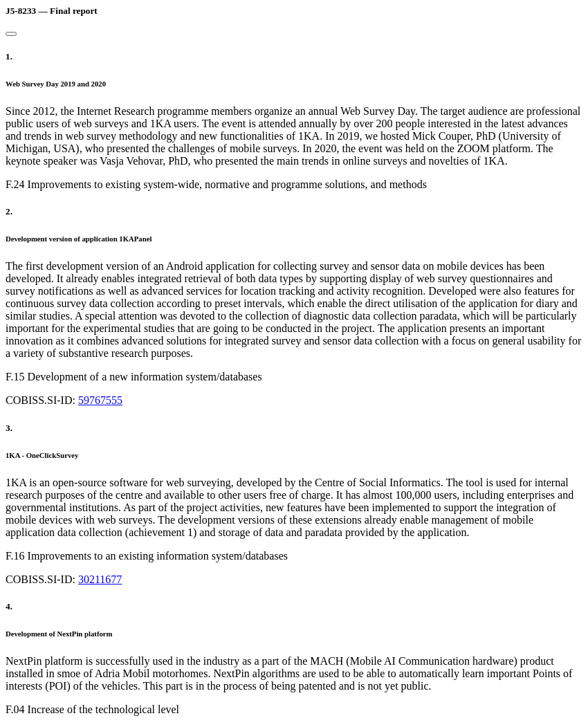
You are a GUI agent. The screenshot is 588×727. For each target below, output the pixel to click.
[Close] (11, 34)
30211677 (100, 579)
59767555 (100, 400)
